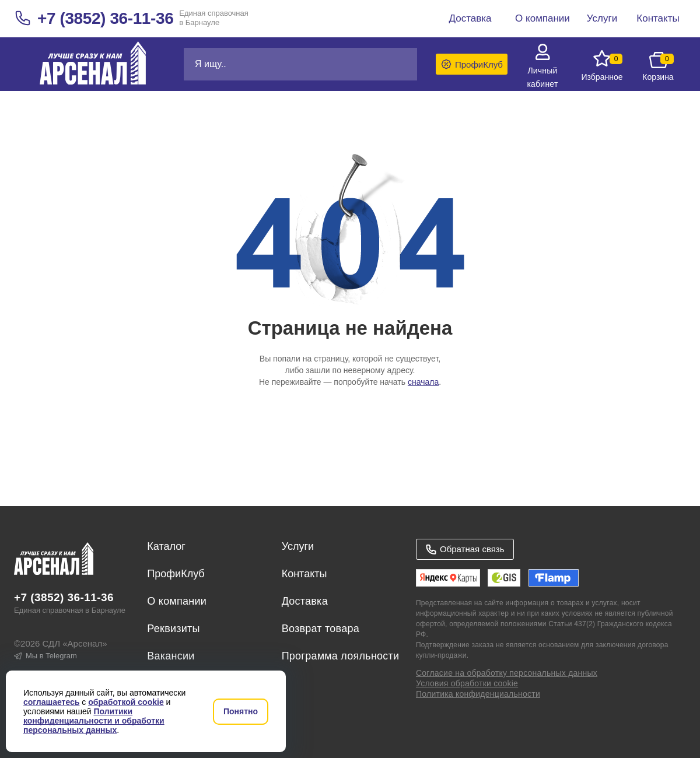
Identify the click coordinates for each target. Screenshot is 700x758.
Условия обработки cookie (467, 683)
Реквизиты (173, 629)
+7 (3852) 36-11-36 (105, 18)
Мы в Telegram (45, 656)
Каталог (166, 546)
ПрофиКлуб (176, 574)
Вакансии (171, 656)
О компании (177, 601)
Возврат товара (321, 629)
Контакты (304, 574)
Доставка (305, 601)
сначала (423, 382)
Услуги (298, 546)
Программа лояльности (341, 656)
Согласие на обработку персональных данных (507, 673)
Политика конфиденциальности (478, 694)
